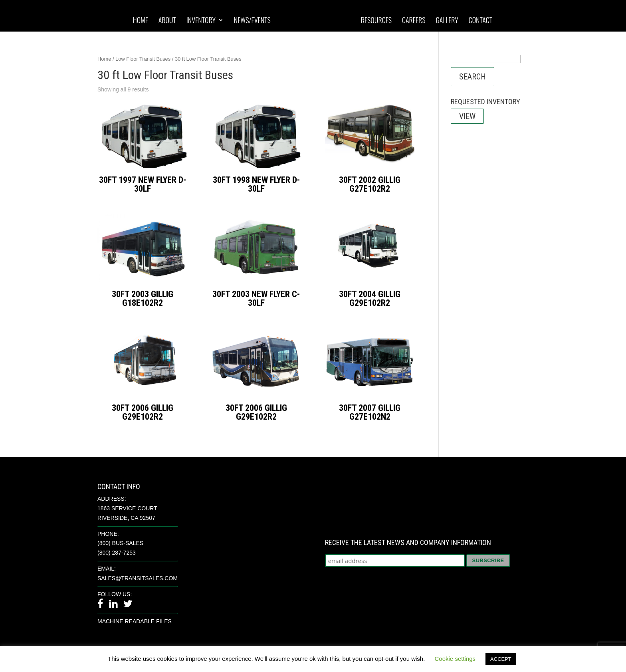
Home (141, 21)
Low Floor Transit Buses (143, 59)
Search (472, 77)
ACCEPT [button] (501, 659)
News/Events (252, 21)
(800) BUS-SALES (120, 543)
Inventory (201, 21)
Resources (376, 21)
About (167, 21)
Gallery (447, 21)
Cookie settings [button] (455, 659)
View (467, 116)
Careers (414, 21)
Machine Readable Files (135, 621)
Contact (481, 21)
